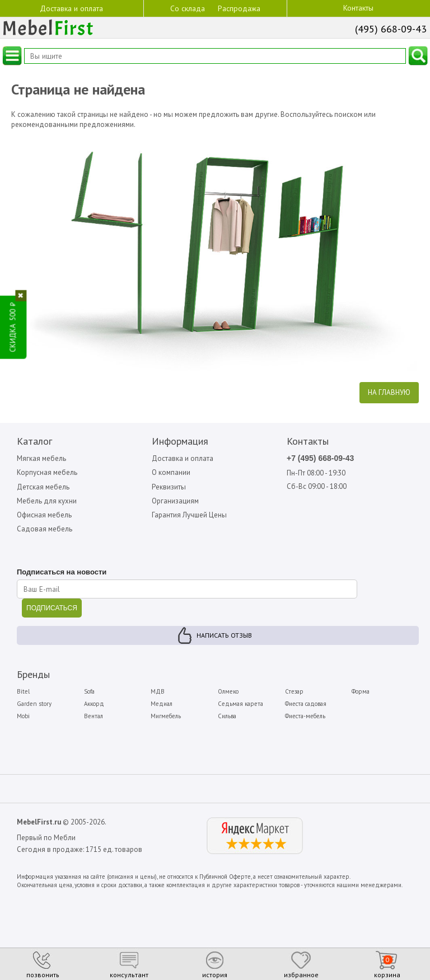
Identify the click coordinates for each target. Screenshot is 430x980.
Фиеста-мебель (305, 716)
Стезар (294, 691)
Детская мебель (43, 487)
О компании (171, 472)
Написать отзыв (224, 635)
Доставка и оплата (71, 8)
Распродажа (239, 8)
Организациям (175, 501)
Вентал (94, 716)
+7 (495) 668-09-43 (320, 458)
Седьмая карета (240, 704)
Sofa (89, 691)
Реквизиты (169, 487)
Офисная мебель (44, 515)
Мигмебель (166, 716)
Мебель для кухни (47, 501)
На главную (389, 392)
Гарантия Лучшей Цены (189, 515)
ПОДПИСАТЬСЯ (52, 608)
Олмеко (228, 691)
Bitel (23, 691)
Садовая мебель (45, 529)
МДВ (158, 691)
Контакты (358, 8)
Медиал (162, 704)
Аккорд (94, 704)
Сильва (227, 716)
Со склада (188, 8)
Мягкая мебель (41, 458)
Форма (361, 691)
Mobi (23, 716)
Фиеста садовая (306, 704)
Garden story (34, 704)
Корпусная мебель (47, 472)
